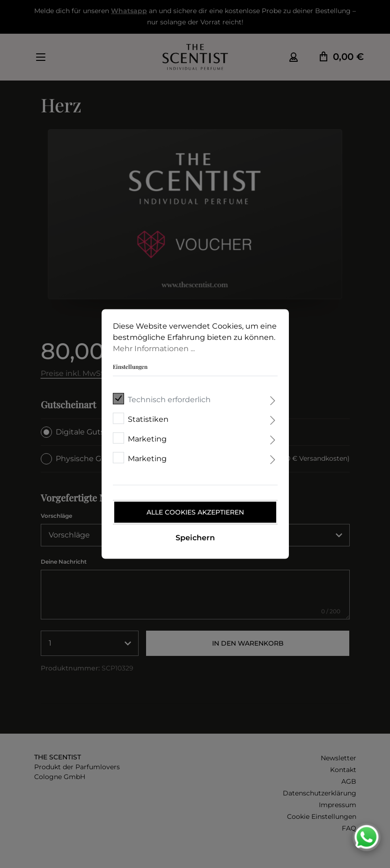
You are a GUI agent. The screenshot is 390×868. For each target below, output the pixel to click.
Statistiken (148, 419)
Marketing (147, 439)
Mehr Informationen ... (154, 349)
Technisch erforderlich (169, 400)
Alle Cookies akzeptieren (195, 512)
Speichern (195, 538)
